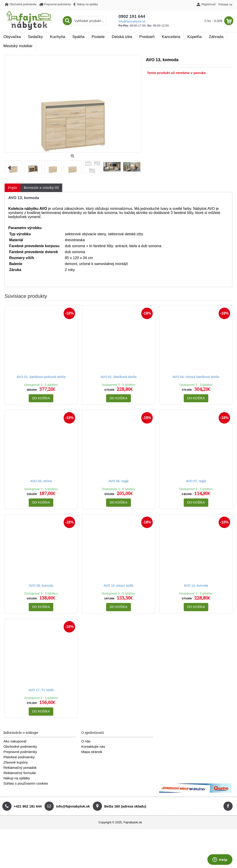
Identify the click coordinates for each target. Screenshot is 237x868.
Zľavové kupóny (16, 762)
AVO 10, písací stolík (118, 586)
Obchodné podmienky (20, 746)
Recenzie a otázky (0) (41, 188)
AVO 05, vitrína (41, 481)
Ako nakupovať (15, 741)
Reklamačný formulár (20, 773)
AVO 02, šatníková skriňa (119, 377)
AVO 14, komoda (196, 586)
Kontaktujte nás (93, 746)
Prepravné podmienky (20, 752)
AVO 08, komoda (41, 586)
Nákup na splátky (17, 778)
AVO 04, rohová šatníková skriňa (196, 377)
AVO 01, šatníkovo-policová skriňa (41, 377)
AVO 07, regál (196, 481)
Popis (13, 188)
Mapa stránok (92, 752)
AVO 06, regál (119, 481)
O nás (86, 741)
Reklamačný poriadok (20, 768)
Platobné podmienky (19, 757)
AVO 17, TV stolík (41, 690)
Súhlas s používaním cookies (26, 783)
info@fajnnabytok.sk (132, 21)
